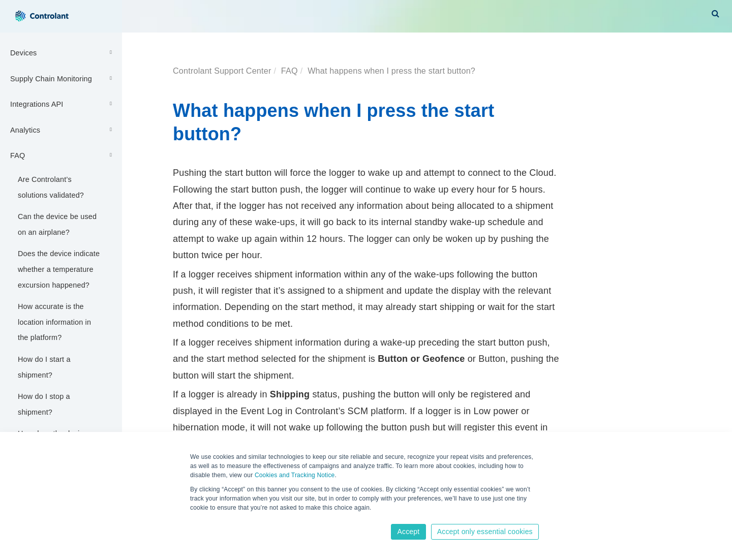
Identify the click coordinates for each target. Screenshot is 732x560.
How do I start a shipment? (44, 367)
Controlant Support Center (222, 71)
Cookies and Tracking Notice (295, 475)
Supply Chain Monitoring (63, 78)
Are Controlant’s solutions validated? (51, 187)
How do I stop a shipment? (44, 404)
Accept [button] (408, 532)
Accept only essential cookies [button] (485, 532)
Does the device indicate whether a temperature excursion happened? (59, 269)
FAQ (63, 155)
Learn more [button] (207, 518)
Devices (63, 52)
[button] (715, 13)
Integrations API (63, 104)
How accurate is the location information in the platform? (54, 322)
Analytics (63, 130)
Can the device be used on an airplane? (57, 224)
